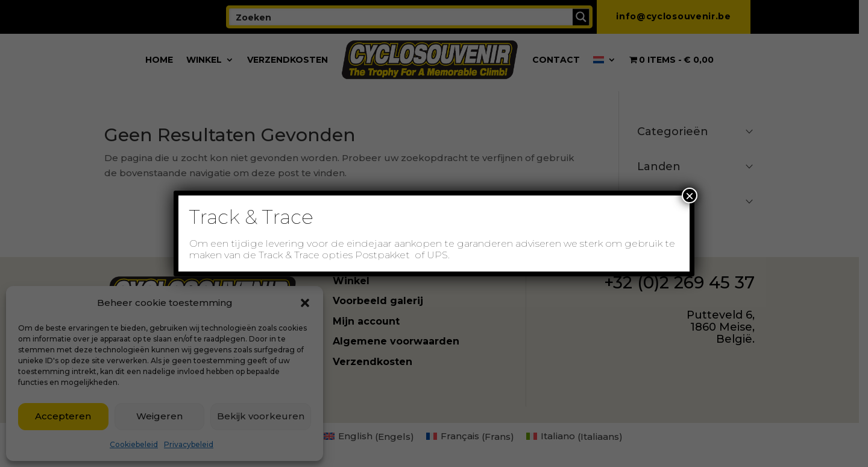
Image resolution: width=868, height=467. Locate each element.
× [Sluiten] (690, 195)
